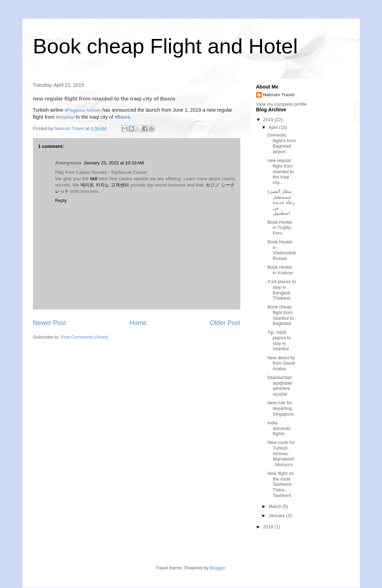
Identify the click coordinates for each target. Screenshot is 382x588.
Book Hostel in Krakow (280, 270)
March (276, 506)
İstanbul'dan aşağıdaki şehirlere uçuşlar (280, 386)
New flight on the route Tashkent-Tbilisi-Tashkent (281, 484)
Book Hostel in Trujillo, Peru (280, 228)
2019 (269, 120)
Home (138, 323)
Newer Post (50, 323)
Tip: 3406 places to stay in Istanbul (279, 341)
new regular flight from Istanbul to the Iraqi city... (281, 171)
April (274, 127)
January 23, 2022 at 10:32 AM (114, 163)
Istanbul (66, 117)
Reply (61, 200)
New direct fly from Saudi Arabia (281, 363)
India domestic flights (279, 428)
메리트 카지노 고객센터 (105, 185)
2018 (269, 527)
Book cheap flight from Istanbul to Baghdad (281, 315)
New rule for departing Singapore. (281, 408)
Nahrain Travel (279, 95)
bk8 (94, 179)
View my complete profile (281, 104)
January (277, 515)
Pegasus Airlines (84, 110)
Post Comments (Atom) (85, 337)
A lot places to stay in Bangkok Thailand (282, 290)
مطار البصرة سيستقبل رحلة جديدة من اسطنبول (281, 202)
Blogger (218, 568)
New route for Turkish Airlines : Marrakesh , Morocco (281, 453)
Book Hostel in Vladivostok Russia (282, 250)
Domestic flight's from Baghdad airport (282, 143)
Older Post (225, 323)
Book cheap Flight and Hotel (166, 46)
